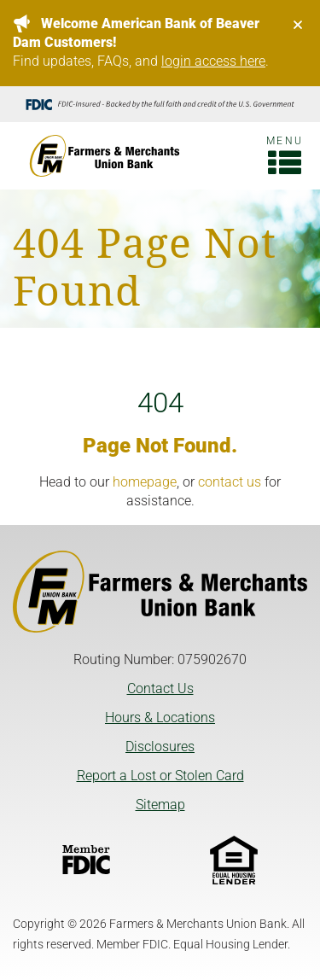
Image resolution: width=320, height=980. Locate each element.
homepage (145, 482)
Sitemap (160, 805)
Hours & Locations (160, 717)
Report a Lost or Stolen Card (160, 776)
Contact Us (160, 688)
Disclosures (160, 747)
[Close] (298, 25)
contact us (230, 482)
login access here (213, 61)
